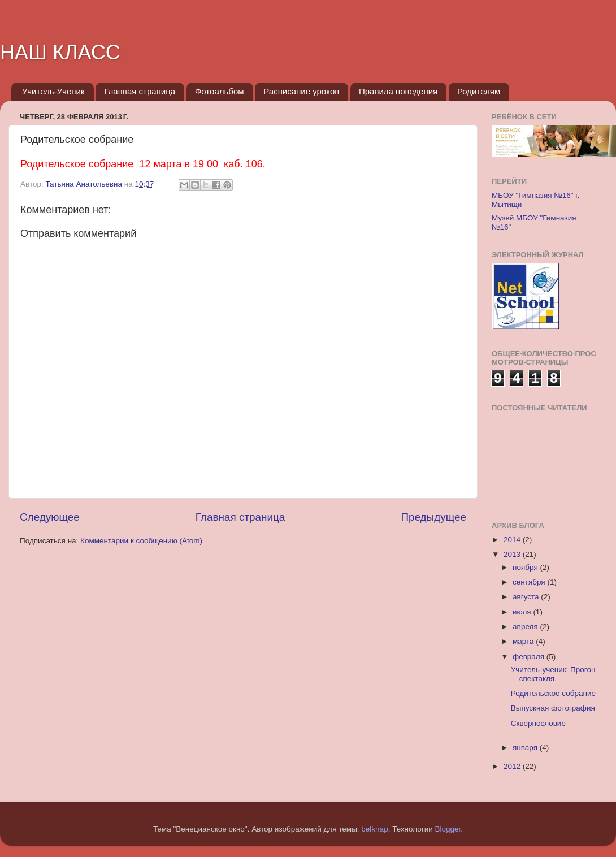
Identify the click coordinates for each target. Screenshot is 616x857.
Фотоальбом (220, 91)
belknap (374, 829)
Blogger (448, 829)
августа (527, 597)
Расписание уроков (301, 91)
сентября (530, 582)
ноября (526, 567)
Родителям (479, 91)
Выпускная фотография (553, 708)
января (526, 748)
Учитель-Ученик (53, 91)
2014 (513, 540)
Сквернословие (538, 723)
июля (523, 612)
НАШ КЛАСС (60, 52)
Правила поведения (398, 91)
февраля (530, 657)
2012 (513, 766)
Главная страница (140, 91)
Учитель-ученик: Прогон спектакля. (553, 674)
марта (524, 641)
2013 (513, 554)
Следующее (50, 517)
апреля (526, 627)
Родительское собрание (553, 693)
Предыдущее (433, 517)
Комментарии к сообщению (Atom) (141, 541)
